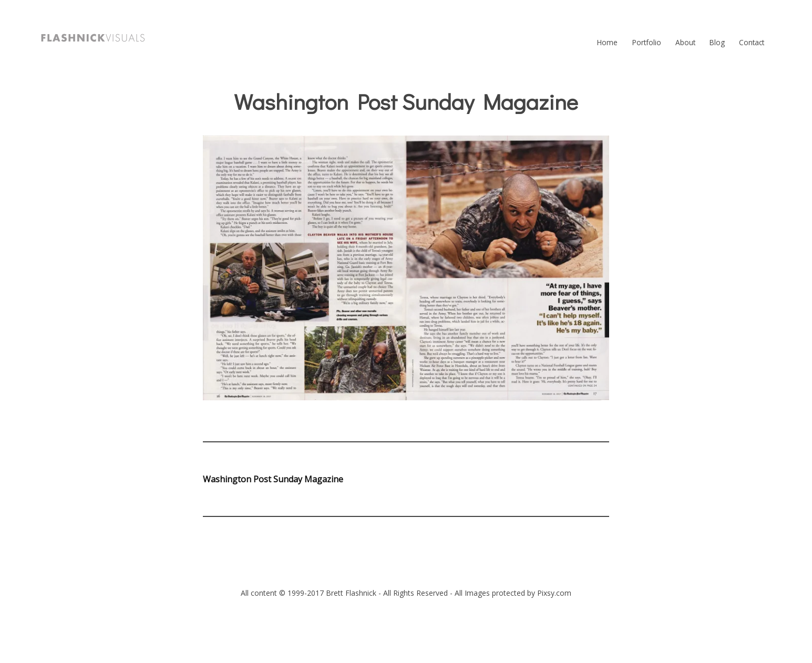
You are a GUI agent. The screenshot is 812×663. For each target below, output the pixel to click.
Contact (752, 42)
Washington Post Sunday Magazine (273, 479)
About (685, 42)
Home (607, 42)
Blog (717, 42)
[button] (93, 38)
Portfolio (647, 42)
